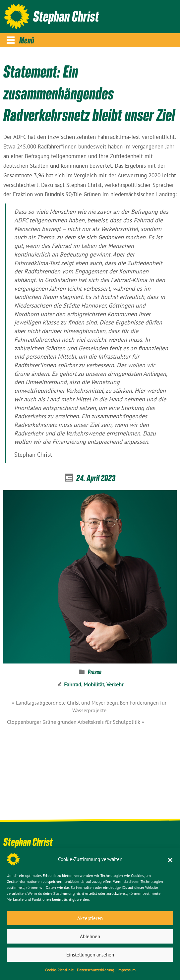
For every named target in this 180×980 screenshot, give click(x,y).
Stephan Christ (66, 16)
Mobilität (94, 684)
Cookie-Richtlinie (59, 970)
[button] (170, 859)
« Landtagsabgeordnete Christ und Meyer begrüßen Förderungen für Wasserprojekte (89, 706)
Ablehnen (90, 936)
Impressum (126, 970)
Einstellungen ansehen (90, 955)
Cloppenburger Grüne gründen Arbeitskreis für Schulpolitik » (76, 722)
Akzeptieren (90, 918)
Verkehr (115, 684)
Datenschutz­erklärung (95, 970)
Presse (95, 672)
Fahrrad (73, 684)
